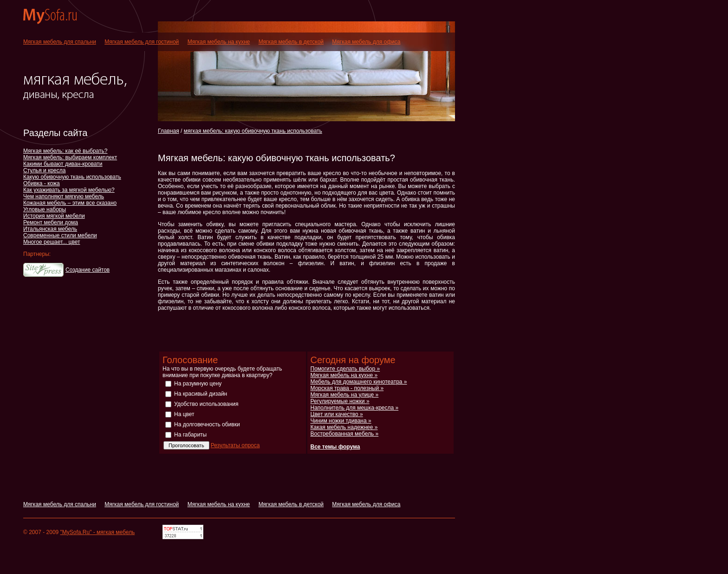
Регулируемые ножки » (340, 401)
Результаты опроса (235, 445)
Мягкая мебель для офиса (366, 42)
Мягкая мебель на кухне (219, 42)
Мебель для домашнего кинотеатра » (359, 382)
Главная (169, 131)
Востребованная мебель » (345, 434)
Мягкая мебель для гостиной (142, 42)
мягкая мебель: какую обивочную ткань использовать (253, 131)
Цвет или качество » (337, 414)
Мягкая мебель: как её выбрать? (65, 151)
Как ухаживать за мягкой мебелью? (69, 190)
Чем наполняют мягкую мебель (64, 196)
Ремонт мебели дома (51, 222)
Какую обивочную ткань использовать (72, 177)
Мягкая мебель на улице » (345, 395)
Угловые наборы (45, 209)
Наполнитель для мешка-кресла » (355, 408)
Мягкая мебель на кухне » (344, 375)
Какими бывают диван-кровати (63, 164)
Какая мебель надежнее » (344, 427)
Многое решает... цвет (52, 242)
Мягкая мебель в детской (291, 42)
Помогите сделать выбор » (345, 369)
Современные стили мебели (60, 235)
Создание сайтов (88, 270)
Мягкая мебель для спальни (60, 42)
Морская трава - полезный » (347, 388)
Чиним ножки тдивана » (341, 421)
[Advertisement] (266, 143)
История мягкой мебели (54, 216)
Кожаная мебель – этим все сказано (70, 203)
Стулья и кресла (44, 170)
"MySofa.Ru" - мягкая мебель (98, 532)
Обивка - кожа (42, 183)
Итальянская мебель (50, 229)
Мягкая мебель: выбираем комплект (70, 157)
